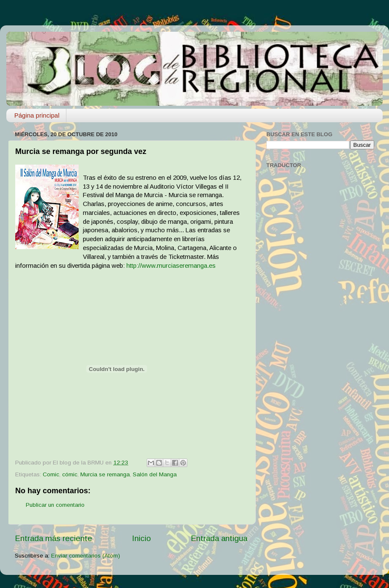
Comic (51, 474)
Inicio (141, 538)
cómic (70, 474)
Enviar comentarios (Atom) (86, 556)
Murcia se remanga (105, 474)
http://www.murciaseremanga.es (171, 266)
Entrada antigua (219, 538)
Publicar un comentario (55, 505)
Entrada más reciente (53, 538)
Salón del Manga (155, 474)
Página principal (37, 115)
